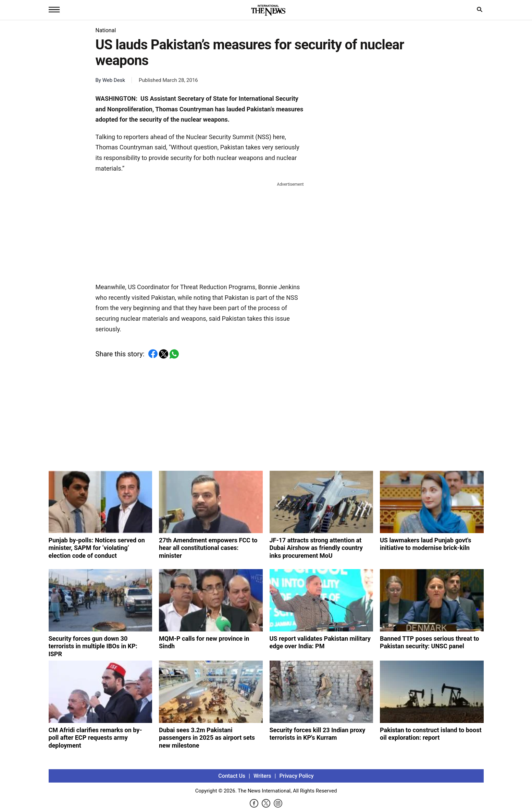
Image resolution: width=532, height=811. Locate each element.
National (106, 30)
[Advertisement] (200, 231)
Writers (262, 776)
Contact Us (232, 776)
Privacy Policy (297, 776)
